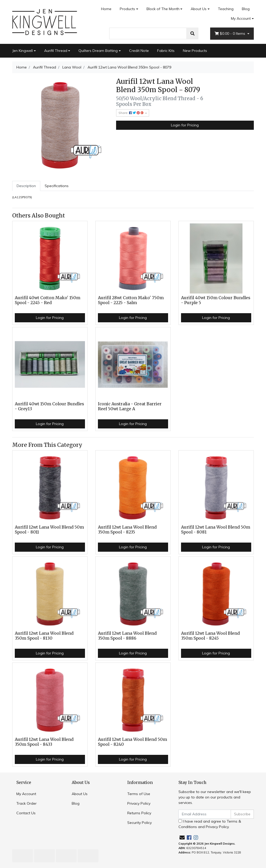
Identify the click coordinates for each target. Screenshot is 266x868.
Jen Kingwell (22, 51)
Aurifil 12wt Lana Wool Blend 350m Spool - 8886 (127, 636)
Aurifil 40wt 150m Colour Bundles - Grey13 (49, 406)
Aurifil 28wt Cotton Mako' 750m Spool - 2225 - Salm (131, 300)
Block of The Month (163, 9)
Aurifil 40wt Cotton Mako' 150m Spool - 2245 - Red (48, 300)
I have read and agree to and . (210, 824)
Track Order (26, 803)
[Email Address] (205, 814)
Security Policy (139, 823)
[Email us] (182, 838)
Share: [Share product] (131, 113)
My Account (26, 794)
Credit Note (139, 51)
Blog (246, 9)
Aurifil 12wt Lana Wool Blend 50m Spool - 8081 (216, 530)
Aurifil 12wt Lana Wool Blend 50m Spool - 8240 (132, 742)
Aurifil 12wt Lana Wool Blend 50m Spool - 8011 (49, 530)
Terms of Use (139, 794)
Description (26, 186)
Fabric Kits (166, 51)
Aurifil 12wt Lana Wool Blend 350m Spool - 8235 (127, 530)
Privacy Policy (139, 803)
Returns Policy (139, 813)
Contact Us (26, 813)
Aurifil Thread (56, 51)
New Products (195, 51)
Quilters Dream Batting (98, 51)
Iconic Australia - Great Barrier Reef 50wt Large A (130, 406)
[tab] (26, 186)
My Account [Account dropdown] (241, 18)
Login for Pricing (185, 125)
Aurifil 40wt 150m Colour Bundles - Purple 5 (216, 300)
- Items (230, 34)
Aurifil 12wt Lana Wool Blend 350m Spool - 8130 (44, 636)
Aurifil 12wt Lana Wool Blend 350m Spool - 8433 (44, 742)
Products (127, 9)
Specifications (57, 186)
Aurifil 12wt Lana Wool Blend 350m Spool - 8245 (210, 636)
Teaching (226, 9)
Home (106, 9)
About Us (199, 9)
